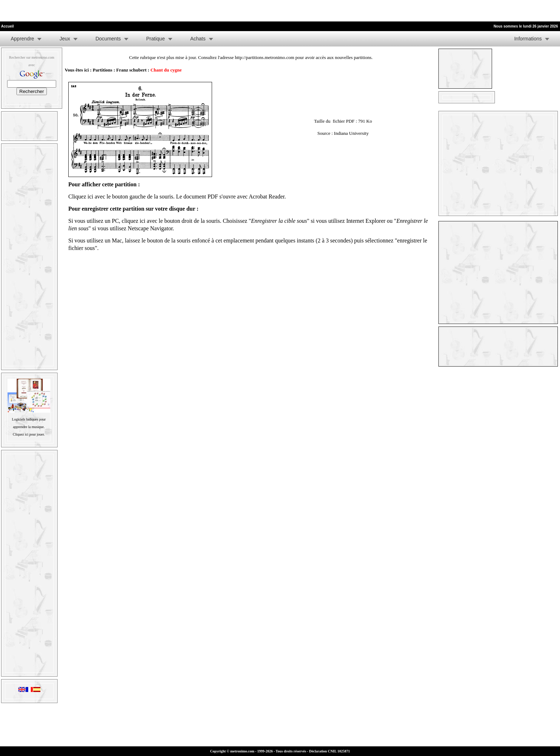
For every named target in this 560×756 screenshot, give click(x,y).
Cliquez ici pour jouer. (29, 434)
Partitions (102, 70)
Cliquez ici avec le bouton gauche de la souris (121, 197)
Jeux (65, 39)
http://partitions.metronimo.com (265, 57)
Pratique (156, 39)
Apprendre (22, 39)
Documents (108, 39)
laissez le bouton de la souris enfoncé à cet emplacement (189, 240)
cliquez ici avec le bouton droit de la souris (171, 221)
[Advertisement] (84, 11)
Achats (198, 39)
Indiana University (351, 133)
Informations (528, 39)
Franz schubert (131, 70)
